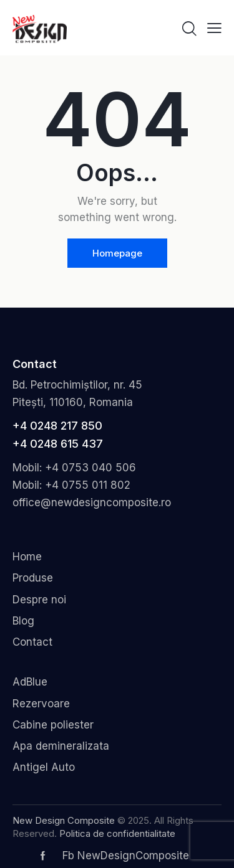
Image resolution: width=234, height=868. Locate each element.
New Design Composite (64, 820)
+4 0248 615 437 (58, 444)
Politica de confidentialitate (117, 833)
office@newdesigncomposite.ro (92, 502)
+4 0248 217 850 (57, 426)
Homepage (117, 253)
